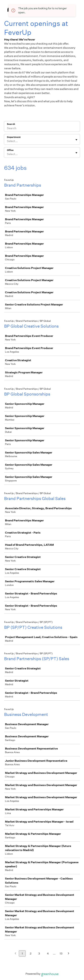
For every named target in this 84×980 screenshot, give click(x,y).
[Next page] (69, 954)
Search (11, 124)
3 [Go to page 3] (39, 954)
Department (14, 137)
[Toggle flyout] (76, 140)
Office (10, 150)
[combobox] (7, 141)
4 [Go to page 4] (48, 954)
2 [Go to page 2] (31, 954)
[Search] (42, 129)
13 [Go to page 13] (61, 954)
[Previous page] (15, 954)
